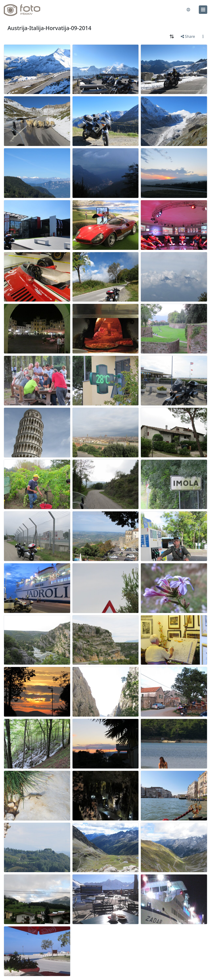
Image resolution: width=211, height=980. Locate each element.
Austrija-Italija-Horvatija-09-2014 (49, 28)
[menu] (203, 10)
